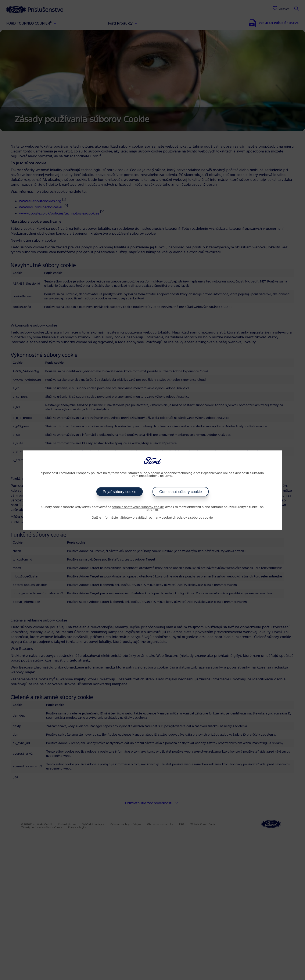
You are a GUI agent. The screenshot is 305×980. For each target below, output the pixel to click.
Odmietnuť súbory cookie (181, 492)
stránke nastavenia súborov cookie (138, 507)
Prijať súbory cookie (120, 492)
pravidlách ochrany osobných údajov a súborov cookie (173, 518)
